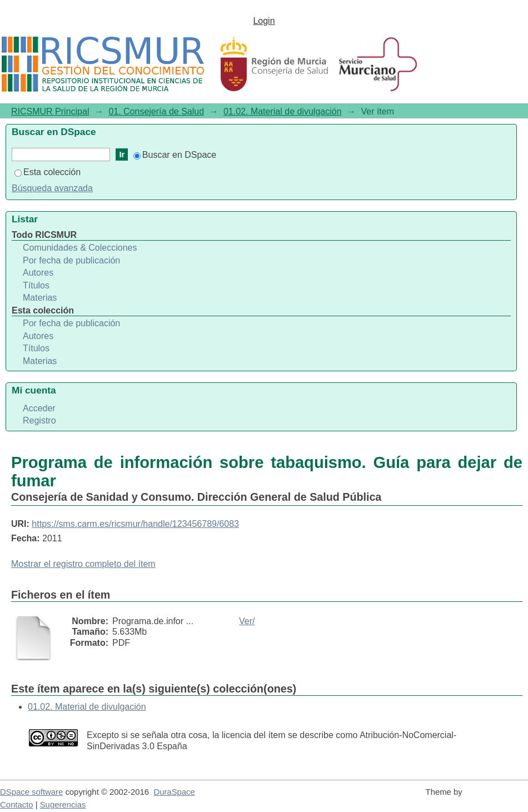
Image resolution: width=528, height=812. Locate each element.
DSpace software (31, 792)
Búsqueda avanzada (52, 188)
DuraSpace (174, 792)
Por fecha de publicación (71, 260)
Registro (39, 420)
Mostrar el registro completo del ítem (83, 564)
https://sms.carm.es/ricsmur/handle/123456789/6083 (135, 524)
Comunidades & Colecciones (80, 248)
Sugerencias (63, 805)
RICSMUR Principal (50, 111)
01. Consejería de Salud (156, 111)
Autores (38, 273)
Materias (40, 298)
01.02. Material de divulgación (283, 111)
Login (264, 21)
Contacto (17, 805)
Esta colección (48, 172)
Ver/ (247, 621)
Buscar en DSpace (175, 155)
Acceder (39, 408)
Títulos (36, 285)
